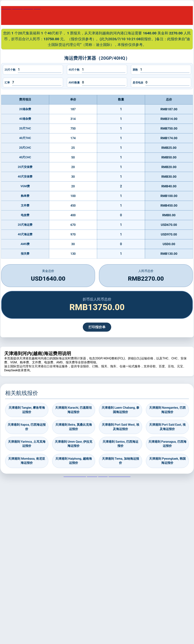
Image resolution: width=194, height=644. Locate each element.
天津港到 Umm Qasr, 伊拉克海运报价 (74, 444)
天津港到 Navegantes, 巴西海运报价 (167, 410)
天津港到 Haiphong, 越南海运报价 (74, 461)
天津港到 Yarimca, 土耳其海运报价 (27, 444)
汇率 (7, 83)
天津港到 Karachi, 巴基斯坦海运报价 (74, 410)
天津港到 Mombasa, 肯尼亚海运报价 (27, 461)
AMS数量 (74, 83)
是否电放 (138, 83)
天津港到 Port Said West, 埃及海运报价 (120, 427)
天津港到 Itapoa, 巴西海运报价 (27, 427)
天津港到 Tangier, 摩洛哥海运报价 (27, 410)
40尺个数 (74, 70)
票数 (135, 70)
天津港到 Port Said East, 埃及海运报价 (167, 427)
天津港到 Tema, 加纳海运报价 (120, 461)
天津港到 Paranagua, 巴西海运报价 (167, 444)
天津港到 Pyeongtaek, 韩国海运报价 (167, 461)
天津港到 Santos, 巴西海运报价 (120, 444)
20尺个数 (10, 70)
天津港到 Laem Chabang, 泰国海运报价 (120, 410)
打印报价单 (97, 327)
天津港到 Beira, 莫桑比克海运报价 (74, 427)
